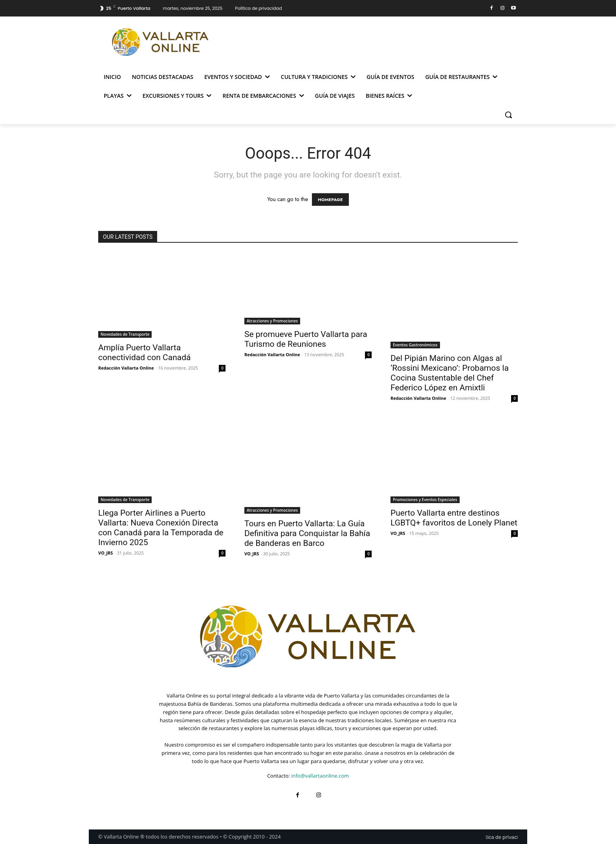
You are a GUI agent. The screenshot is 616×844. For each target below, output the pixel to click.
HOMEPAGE (330, 200)
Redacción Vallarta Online (126, 368)
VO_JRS (105, 553)
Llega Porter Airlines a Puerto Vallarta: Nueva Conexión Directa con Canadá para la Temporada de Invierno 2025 (161, 528)
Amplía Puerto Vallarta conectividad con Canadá (144, 352)
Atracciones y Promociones (272, 321)
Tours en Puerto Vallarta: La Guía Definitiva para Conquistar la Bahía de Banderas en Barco (307, 533)
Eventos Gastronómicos (415, 345)
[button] (508, 115)
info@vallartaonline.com (320, 776)
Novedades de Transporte (125, 334)
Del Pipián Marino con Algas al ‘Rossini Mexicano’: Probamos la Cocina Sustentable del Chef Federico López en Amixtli (450, 373)
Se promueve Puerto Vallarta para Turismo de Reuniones (306, 339)
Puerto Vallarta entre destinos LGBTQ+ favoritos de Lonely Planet (454, 518)
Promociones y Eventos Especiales (425, 500)
